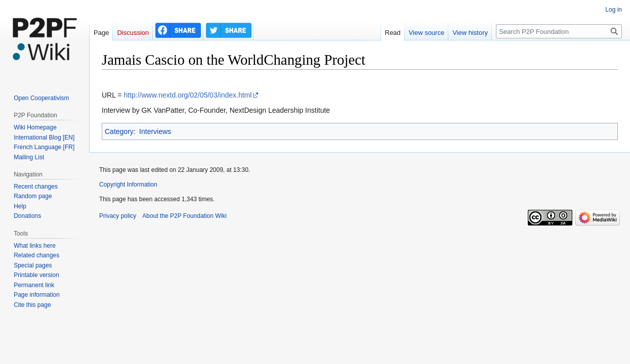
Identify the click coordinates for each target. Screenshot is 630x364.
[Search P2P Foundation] (559, 31)
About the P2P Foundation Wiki (184, 216)
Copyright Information (128, 185)
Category (119, 131)
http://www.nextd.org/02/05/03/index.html (187, 95)
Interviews (155, 131)
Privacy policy (118, 216)
